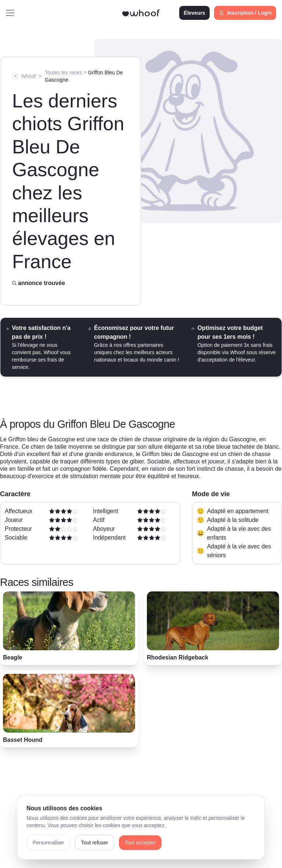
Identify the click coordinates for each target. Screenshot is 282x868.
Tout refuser (95, 843)
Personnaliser (48, 843)
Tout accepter (140, 843)
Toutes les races (63, 72)
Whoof (28, 76)
